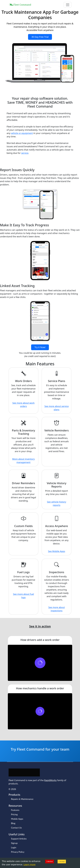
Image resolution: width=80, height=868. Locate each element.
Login (14, 847)
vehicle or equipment (22, 133)
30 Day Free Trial (40, 37)
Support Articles (19, 839)
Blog (13, 823)
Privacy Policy (18, 852)
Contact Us (16, 828)
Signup (14, 843)
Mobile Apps (17, 819)
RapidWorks (50, 780)
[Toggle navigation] (68, 5)
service (25, 153)
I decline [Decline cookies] (50, 861)
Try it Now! (40, 347)
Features (15, 810)
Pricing (14, 814)
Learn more (30, 864)
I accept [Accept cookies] (62, 861)
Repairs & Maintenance (22, 799)
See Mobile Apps (57, 551)
